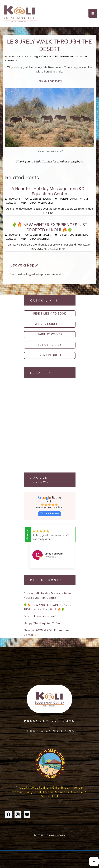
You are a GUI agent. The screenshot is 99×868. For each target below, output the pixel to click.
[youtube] (27, 814)
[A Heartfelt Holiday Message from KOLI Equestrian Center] (45, 199)
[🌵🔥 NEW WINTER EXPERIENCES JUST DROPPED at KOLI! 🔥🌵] (45, 235)
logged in (32, 274)
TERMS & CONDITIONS (50, 730)
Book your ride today (49, 81)
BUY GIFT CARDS (49, 345)
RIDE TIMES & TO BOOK (50, 314)
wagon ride (43, 239)
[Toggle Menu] (93, 14)
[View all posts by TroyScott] (13, 56)
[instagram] (18, 814)
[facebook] (8, 814)
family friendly (28, 203)
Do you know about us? (40, 616)
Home (73, 56)
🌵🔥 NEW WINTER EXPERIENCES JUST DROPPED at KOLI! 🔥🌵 (50, 227)
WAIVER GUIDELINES (49, 324)
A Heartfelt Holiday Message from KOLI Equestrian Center (50, 191)
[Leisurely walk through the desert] (45, 56)
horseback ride (45, 203)
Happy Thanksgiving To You (43, 624)
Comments (76, 199)
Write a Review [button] (50, 514)
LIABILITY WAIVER (49, 335)
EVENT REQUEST (49, 355)
